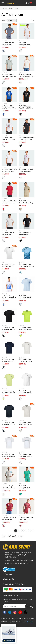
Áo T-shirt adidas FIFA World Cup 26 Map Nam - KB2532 (27, 140)
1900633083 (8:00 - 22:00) (24, 560)
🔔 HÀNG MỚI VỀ (9, 641)
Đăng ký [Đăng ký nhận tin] (29, 606)
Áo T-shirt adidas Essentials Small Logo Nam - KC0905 (26, 203)
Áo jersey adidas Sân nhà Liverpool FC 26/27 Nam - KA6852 (9, 519)
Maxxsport (30, 622)
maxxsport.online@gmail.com (20, 563)
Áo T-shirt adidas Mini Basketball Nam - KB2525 (9, 203)
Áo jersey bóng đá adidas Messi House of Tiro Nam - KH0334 (9, 488)
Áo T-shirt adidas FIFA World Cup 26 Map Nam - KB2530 (9, 171)
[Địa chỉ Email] (18, 606)
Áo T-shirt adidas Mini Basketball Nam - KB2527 (26, 171)
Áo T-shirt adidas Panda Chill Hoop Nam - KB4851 (9, 76)
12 (29, 531)
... (26, 531)
